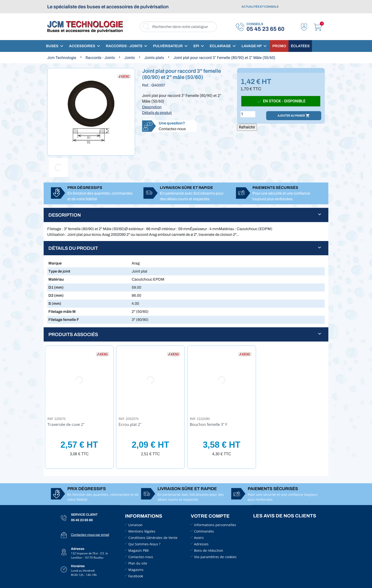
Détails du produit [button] (73, 248)
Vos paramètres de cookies (215, 557)
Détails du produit (157, 113)
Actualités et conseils (260, 7)
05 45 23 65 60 (265, 29)
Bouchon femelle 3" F (209, 424)
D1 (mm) (56, 287)
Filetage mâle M (62, 312)
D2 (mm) (56, 295)
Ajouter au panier (294, 116)
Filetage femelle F (64, 320)
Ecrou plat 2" (130, 424)
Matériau (56, 279)
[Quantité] (248, 114)
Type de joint (59, 271)
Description (152, 107)
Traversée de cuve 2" (66, 424)
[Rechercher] (178, 27)
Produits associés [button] (73, 334)
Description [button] (65, 215)
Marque (55, 263)
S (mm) (55, 303)
